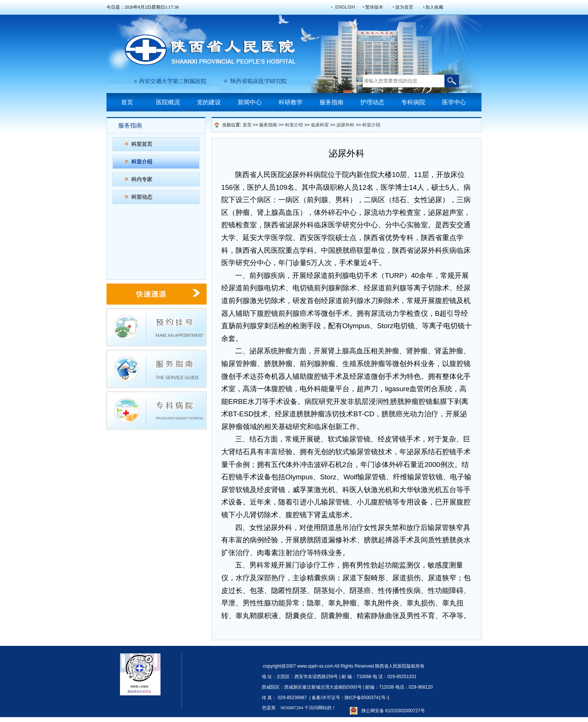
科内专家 (142, 179)
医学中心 (454, 102)
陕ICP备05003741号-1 (367, 698)
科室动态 (142, 197)
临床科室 (320, 125)
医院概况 (168, 102)
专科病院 (413, 102)
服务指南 (331, 102)
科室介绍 (142, 162)
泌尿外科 (345, 125)
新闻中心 (250, 102)
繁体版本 (374, 7)
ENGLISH (345, 7)
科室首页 (142, 144)
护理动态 (372, 102)
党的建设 (209, 102)
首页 (127, 102)
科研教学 (291, 102)
